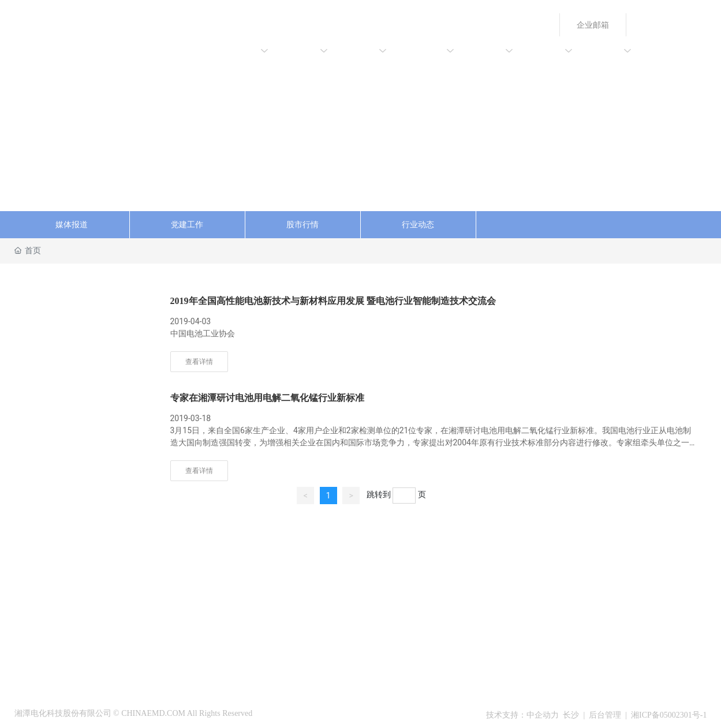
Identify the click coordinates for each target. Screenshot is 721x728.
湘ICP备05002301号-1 (669, 715)
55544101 (647, 582)
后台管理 (605, 715)
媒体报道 (72, 225)
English (650, 25)
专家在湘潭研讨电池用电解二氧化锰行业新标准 (267, 398)
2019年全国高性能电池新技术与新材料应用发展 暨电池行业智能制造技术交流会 (333, 301)
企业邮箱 (593, 25)
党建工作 (187, 225)
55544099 (647, 566)
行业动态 (418, 225)
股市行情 (302, 225)
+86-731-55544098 (592, 566)
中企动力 (543, 715)
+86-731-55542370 (592, 582)
